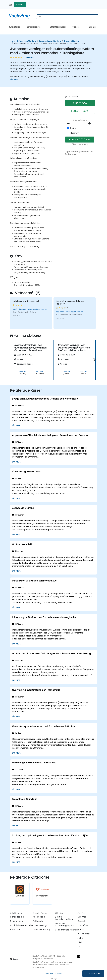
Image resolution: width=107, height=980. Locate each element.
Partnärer (83, 925)
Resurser (15, 930)
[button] (94, 360)
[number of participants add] (90, 123)
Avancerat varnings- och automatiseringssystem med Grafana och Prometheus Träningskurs (50, 43)
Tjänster (77, 27)
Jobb (80, 938)
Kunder (82, 930)
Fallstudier (39, 921)
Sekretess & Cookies (54, 974)
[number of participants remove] (69, 123)
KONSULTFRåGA (80, 111)
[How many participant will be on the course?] (80, 124)
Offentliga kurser (58, 27)
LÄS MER (14, 80)
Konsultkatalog (41, 930)
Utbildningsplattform (67, 930)
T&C (80, 946)
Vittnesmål (84, 934)
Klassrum (74, 133)
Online (73, 128)
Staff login (54, 979)
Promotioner (17, 921)
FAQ (80, 942)
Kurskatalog (14, 27)
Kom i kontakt (93, 973)
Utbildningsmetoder (22, 925)
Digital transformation (64, 918)
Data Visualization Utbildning (50, 41)
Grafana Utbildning (71, 41)
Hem (13, 41)
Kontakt (20, 4)
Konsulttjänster (34, 27)
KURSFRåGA (80, 103)
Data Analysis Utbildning (27, 41)
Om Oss (93, 27)
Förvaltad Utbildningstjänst (65, 924)
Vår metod (39, 917)
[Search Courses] (67, 17)
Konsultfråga (40, 925)
